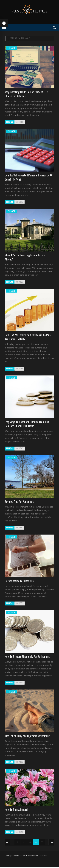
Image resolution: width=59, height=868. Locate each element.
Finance (12, 48)
